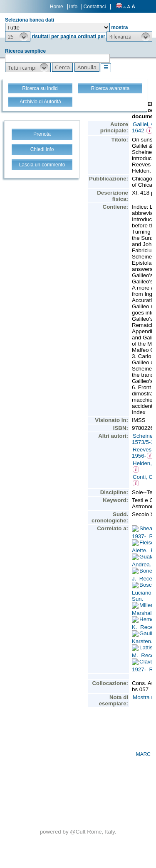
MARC (143, 754)
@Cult (78, 832)
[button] (18, 37)
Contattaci (94, 7)
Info (73, 7)
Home (57, 7)
